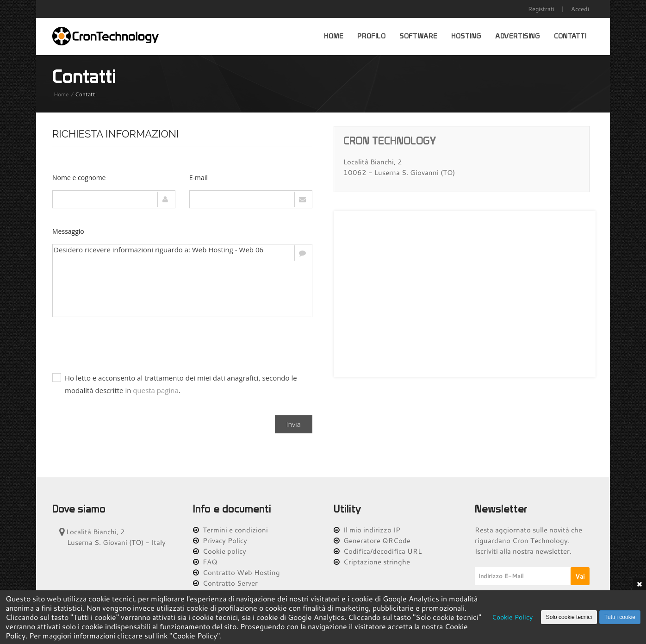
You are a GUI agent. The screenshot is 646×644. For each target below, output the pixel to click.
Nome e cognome (79, 178)
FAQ (205, 562)
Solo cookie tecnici (569, 617)
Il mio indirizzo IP (367, 530)
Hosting (466, 36)
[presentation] (123, 344)
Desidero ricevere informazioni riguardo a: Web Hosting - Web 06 (182, 281)
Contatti (570, 36)
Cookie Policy (512, 617)
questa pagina (156, 390)
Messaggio (68, 231)
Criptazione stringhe (372, 562)
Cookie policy (220, 551)
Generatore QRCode (372, 540)
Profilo (371, 36)
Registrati (541, 9)
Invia (294, 424)
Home (334, 36)
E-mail (199, 178)
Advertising (518, 36)
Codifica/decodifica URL (378, 551)
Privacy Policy (220, 540)
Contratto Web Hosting (236, 572)
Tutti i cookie (620, 617)
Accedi (580, 9)
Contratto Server (225, 583)
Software (418, 36)
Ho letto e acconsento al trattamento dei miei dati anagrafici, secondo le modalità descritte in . (175, 383)
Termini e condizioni (230, 530)
